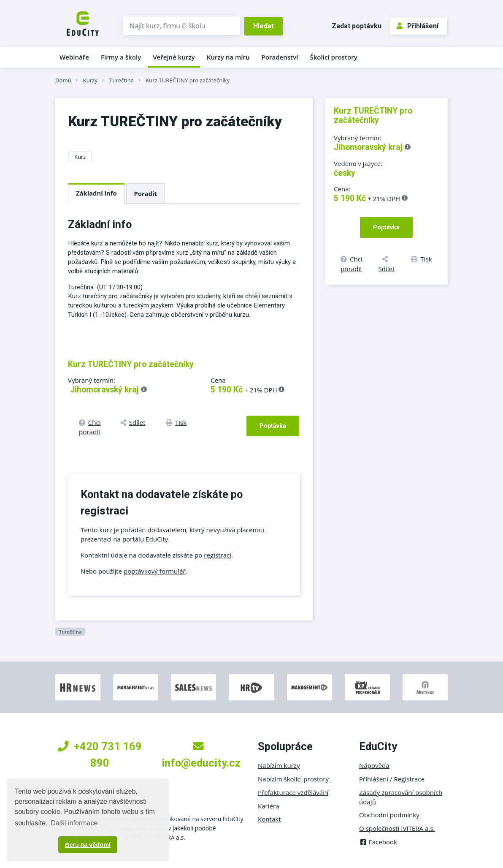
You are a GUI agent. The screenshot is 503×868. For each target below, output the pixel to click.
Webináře (74, 57)
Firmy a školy (121, 57)
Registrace (410, 779)
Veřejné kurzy (174, 57)
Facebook (378, 842)
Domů (63, 80)
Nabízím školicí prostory (293, 779)
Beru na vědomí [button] (88, 845)
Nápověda (374, 765)
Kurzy (90, 80)
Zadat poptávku (357, 26)
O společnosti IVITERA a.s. (397, 828)
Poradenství (280, 57)
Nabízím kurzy (279, 765)
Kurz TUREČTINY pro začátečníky (188, 80)
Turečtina (122, 80)
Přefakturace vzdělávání (293, 792)
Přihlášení (418, 26)
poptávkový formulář (155, 571)
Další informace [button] (74, 823)
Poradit (146, 193)
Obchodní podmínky (389, 815)
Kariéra (269, 806)
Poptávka (273, 426)
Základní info (96, 193)
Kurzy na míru (228, 57)
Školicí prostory (333, 57)
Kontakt (269, 819)
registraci (218, 555)
